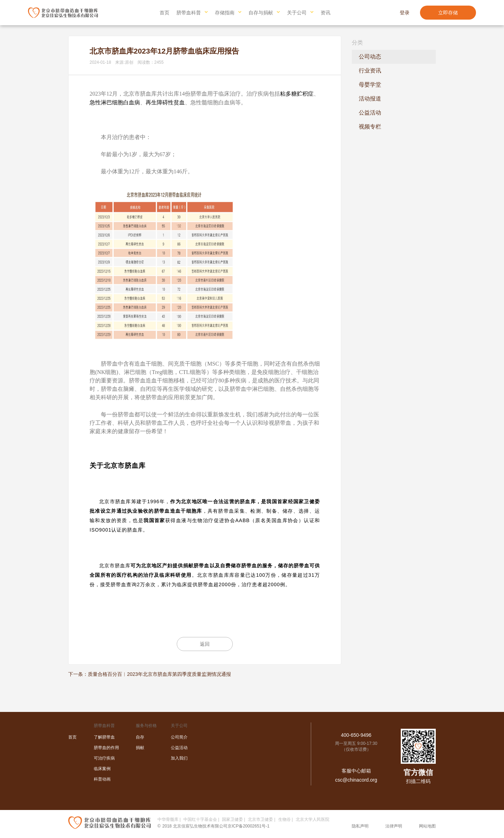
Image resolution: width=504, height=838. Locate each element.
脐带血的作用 (106, 748)
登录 (405, 13)
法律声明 (394, 826)
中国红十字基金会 (200, 819)
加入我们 (179, 758)
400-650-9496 (356, 735)
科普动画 (102, 779)
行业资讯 (370, 71)
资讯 (325, 13)
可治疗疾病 (104, 758)
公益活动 (370, 113)
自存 (140, 737)
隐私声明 (360, 826)
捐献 (140, 748)
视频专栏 (370, 127)
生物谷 (285, 819)
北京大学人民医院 (313, 819)
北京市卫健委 (260, 819)
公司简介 (179, 737)
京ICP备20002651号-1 (248, 826)
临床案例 (102, 769)
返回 (205, 644)
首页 (164, 13)
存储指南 (225, 13)
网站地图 (427, 826)
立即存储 (448, 13)
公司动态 (370, 57)
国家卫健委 (232, 819)
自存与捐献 (261, 13)
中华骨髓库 (168, 819)
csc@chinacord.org (356, 780)
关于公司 (297, 13)
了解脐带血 (104, 737)
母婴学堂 (370, 85)
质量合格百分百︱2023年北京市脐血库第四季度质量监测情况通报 (159, 674)
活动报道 (370, 99)
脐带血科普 (189, 13)
